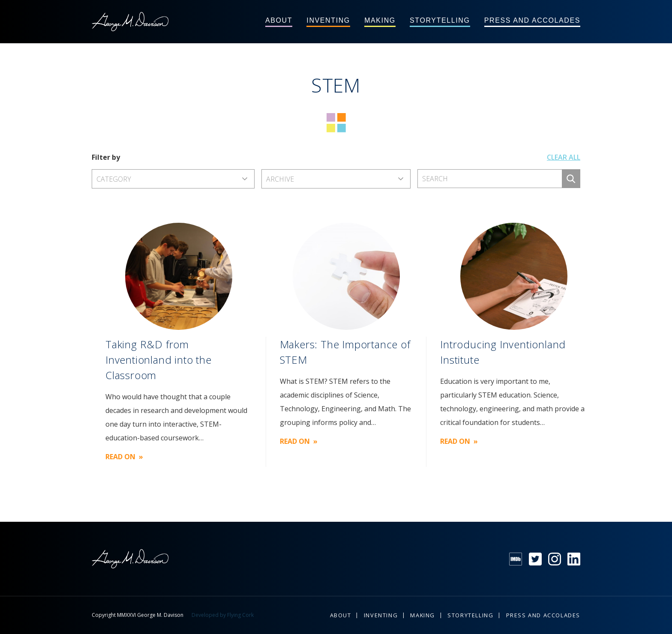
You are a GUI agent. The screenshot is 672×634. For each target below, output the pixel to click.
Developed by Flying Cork (223, 615)
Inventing (328, 20)
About (279, 20)
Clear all (564, 157)
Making (380, 20)
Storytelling (440, 20)
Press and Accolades (532, 20)
